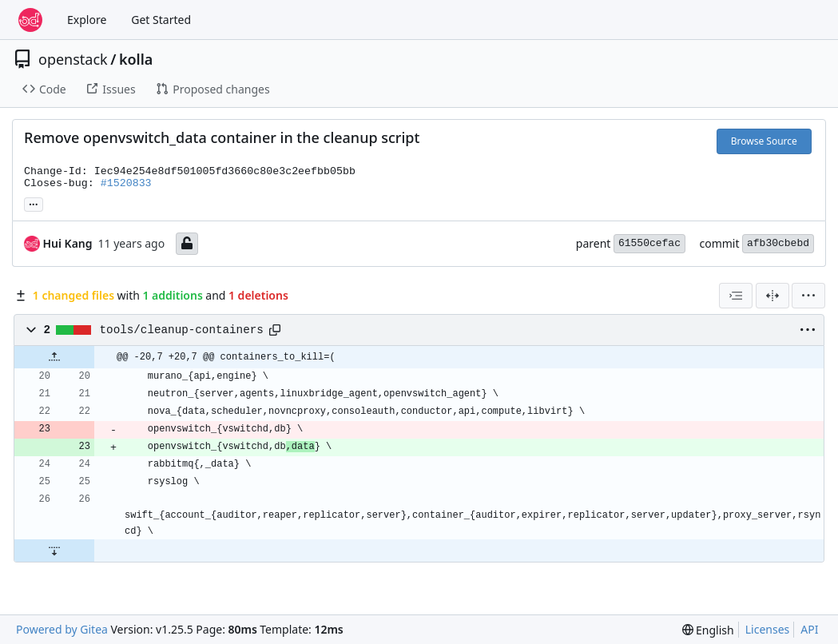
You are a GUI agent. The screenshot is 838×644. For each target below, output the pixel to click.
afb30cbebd (778, 243)
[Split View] (772, 296)
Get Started (161, 20)
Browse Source (764, 141)
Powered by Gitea (62, 629)
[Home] (30, 20)
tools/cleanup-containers (182, 330)
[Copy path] (275, 330)
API (809, 629)
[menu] (808, 296)
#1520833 (126, 183)
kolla (136, 59)
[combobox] (736, 296)
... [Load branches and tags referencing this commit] (34, 203)
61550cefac (649, 243)
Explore (87, 20)
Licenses (768, 629)
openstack (73, 59)
